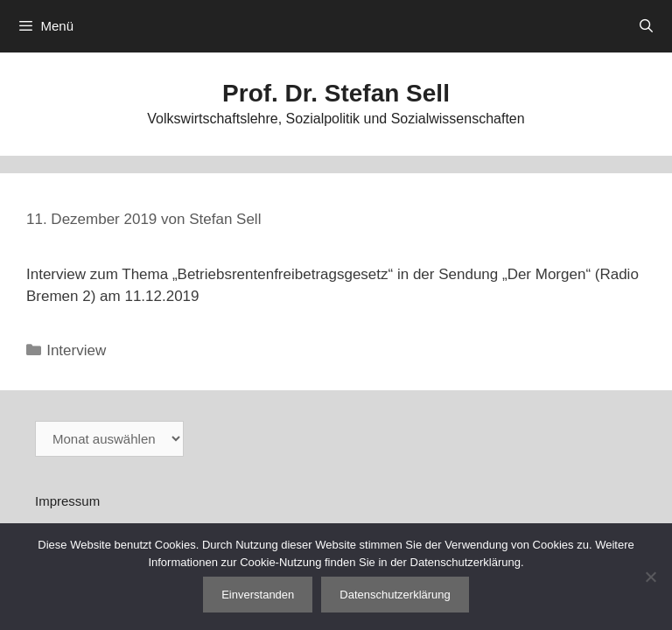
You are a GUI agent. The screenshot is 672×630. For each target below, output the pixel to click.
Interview (76, 350)
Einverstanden (258, 595)
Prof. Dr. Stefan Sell (336, 93)
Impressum (67, 501)
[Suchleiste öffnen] (646, 26)
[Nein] (650, 577)
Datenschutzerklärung (395, 595)
